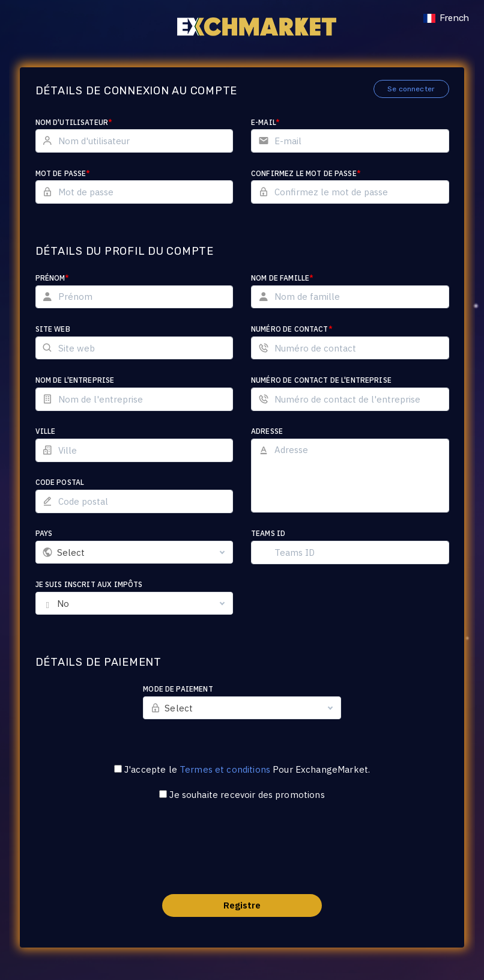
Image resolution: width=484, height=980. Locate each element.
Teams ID (268, 533)
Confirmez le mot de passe (306, 173)
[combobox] (135, 552)
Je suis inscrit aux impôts (89, 584)
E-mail (265, 122)
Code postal (60, 482)
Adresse (267, 431)
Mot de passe (63, 173)
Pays (44, 533)
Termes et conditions (225, 769)
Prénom (53, 278)
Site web (53, 329)
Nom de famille (282, 278)
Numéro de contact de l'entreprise (321, 380)
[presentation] (242, 855)
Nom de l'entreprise (75, 380)
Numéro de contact (292, 329)
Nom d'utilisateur (74, 122)
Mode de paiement (178, 689)
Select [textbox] (71, 552)
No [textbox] (63, 604)
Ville (46, 431)
